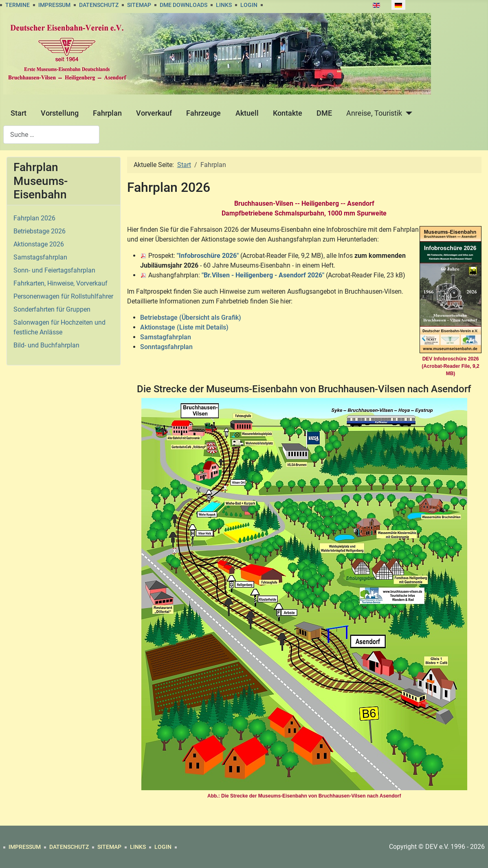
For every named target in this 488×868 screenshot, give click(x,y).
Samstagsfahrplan (40, 257)
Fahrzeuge (203, 113)
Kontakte (288, 113)
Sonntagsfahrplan (166, 347)
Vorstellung (60, 113)
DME (324, 113)
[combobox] (51, 135)
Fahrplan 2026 (34, 218)
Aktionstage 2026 (39, 244)
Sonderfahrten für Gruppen (52, 309)
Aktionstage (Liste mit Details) (184, 327)
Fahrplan (107, 113)
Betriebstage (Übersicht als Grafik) (191, 318)
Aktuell (247, 113)
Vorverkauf (154, 113)
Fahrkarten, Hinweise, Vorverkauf (60, 283)
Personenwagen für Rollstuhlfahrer (63, 296)
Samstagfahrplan (166, 337)
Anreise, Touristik (374, 113)
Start (19, 113)
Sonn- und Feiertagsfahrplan (54, 270)
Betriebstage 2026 (40, 231)
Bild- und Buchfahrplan (46, 345)
